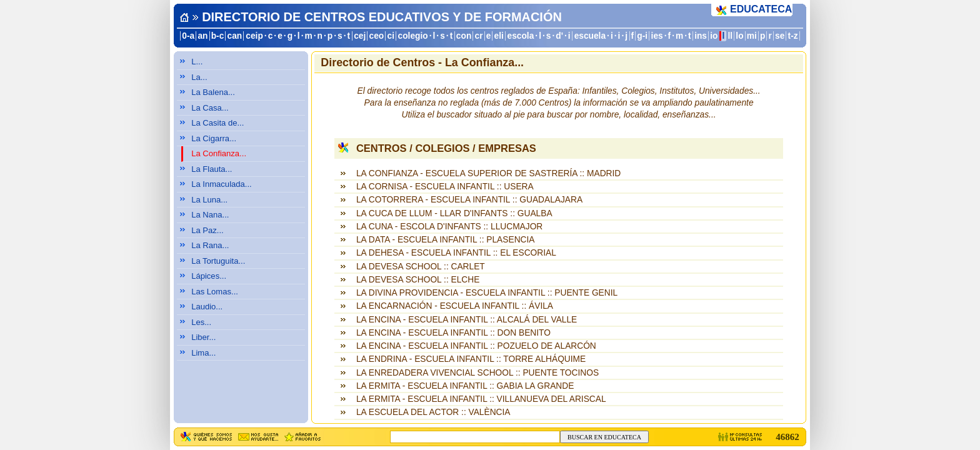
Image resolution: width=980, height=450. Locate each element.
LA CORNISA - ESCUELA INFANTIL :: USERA (445, 187)
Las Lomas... (215, 292)
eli (499, 36)
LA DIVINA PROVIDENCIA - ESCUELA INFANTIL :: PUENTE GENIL (487, 293)
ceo (377, 36)
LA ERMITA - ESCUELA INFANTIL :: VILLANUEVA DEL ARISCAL (481, 399)
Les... (201, 322)
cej (360, 36)
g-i (642, 36)
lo (739, 36)
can (235, 36)
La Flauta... (212, 169)
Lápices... (209, 276)
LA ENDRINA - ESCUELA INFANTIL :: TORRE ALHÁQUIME (471, 359)
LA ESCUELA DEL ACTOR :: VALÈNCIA (433, 412)
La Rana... (210, 245)
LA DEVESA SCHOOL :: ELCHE (418, 280)
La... (199, 77)
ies (657, 36)
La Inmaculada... (222, 184)
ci (390, 36)
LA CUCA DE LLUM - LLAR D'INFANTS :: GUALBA (454, 213)
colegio (413, 36)
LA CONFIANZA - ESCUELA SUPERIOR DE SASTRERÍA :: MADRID (488, 173)
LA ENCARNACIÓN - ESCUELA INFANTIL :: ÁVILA (455, 306)
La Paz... (207, 230)
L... (197, 62)
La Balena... (213, 92)
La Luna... (209, 200)
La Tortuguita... (218, 261)
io (714, 36)
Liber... (203, 337)
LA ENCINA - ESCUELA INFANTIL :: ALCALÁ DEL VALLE (467, 320)
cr (479, 36)
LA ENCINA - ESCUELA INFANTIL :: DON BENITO (453, 333)
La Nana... (210, 215)
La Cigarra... (214, 138)
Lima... (203, 353)
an (202, 36)
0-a (188, 36)
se (780, 36)
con (464, 36)
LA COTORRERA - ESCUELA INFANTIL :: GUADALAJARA (469, 200)
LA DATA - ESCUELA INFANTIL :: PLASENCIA (446, 240)
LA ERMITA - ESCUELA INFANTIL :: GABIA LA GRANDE (465, 386)
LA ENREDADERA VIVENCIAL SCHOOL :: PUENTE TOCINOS (477, 373)
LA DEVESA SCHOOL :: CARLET (421, 267)
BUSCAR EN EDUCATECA (604, 437)
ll (731, 36)
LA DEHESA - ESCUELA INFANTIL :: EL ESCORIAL (456, 253)
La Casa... (210, 108)
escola (520, 36)
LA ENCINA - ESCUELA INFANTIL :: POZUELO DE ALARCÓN (476, 346)
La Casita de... (217, 123)
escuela (590, 36)
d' (559, 36)
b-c (218, 36)
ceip (254, 36)
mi (752, 36)
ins (701, 36)
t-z (793, 36)
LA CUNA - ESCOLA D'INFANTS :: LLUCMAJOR (449, 227)
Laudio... (207, 307)
